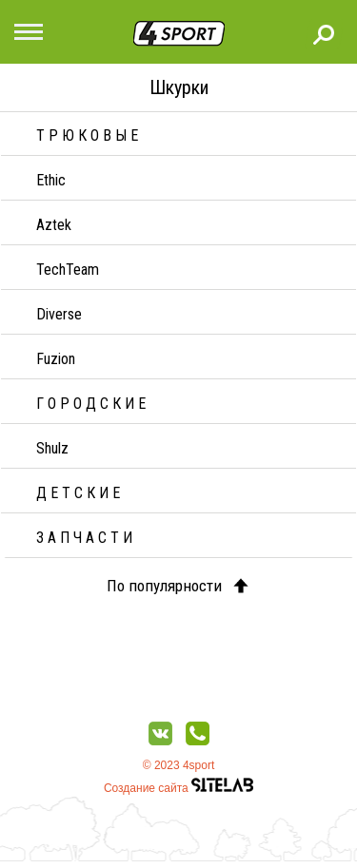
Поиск (324, 34)
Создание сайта (178, 788)
